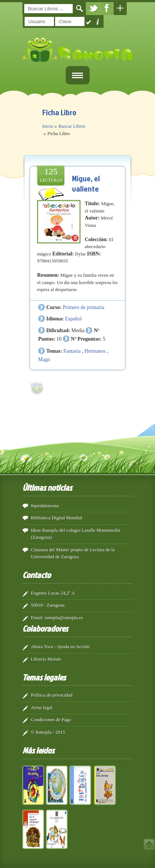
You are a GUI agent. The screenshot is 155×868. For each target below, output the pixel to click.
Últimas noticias (47, 487)
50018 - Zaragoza (48, 605)
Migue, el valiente (86, 183)
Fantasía (72, 351)
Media (78, 330)
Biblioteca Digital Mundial (57, 518)
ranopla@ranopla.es (64, 618)
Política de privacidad (52, 695)
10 (59, 339)
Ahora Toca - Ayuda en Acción (60, 647)
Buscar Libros (72, 126)
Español (73, 319)
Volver (36, 384)
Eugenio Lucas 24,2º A (53, 593)
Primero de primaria (84, 307)
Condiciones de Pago (51, 720)
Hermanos (95, 351)
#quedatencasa (45, 506)
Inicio (48, 126)
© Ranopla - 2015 (48, 732)
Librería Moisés (46, 659)
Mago (44, 359)
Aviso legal (42, 707)
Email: (37, 618)
